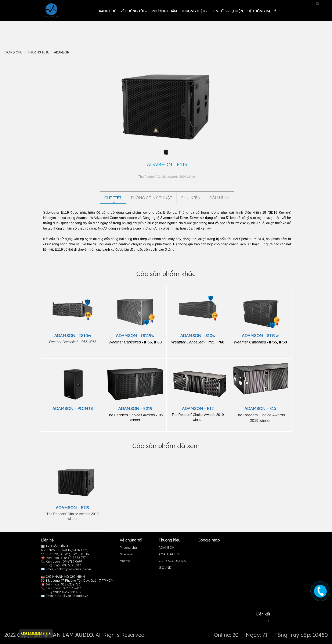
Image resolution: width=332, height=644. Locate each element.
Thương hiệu (193, 11)
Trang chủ (107, 11)
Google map (209, 540)
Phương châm (164, 11)
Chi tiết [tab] (113, 198)
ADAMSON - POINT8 (73, 408)
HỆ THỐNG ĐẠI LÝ (262, 11)
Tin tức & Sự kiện (228, 11)
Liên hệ (47, 540)
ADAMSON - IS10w (73, 336)
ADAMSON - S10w (198, 336)
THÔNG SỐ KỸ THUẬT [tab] (151, 198)
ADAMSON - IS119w (135, 336)
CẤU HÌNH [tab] (220, 198)
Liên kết (263, 614)
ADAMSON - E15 (260, 408)
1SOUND (165, 568)
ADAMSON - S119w (260, 336)
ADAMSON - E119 (73, 508)
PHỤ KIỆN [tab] (191, 198)
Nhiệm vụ (126, 554)
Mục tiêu (126, 561)
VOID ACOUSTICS (172, 561)
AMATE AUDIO (169, 554)
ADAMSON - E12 (198, 408)
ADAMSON (167, 548)
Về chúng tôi (132, 11)
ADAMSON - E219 (135, 408)
